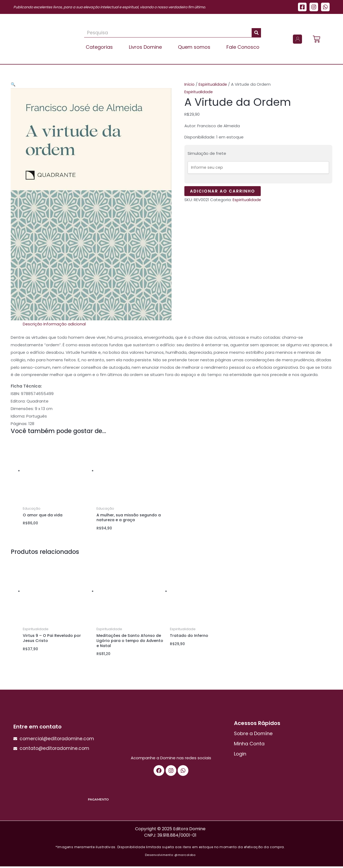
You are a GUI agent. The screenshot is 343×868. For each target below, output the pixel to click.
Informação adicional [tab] (65, 324)
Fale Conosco (243, 47)
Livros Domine (145, 47)
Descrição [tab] (33, 324)
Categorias (99, 47)
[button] (13, 84)
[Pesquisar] (256, 33)
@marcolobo (185, 856)
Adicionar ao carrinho (223, 192)
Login (240, 755)
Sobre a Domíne (253, 735)
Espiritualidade (213, 84)
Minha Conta (249, 745)
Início (189, 84)
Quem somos (194, 47)
